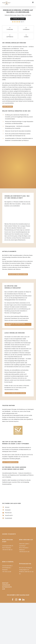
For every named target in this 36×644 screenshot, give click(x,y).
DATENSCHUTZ (7, 587)
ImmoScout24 (9, 515)
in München (10, 29)
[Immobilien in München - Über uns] (8, 107)
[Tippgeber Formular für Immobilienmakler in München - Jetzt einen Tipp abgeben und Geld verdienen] (10, 462)
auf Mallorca (10, 37)
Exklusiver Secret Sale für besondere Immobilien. (18, 131)
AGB (4, 589)
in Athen (26, 37)
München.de (8, 513)
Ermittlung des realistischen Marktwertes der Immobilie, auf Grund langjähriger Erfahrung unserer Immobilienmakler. (19, 117)
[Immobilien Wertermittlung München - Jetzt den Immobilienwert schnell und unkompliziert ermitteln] (18, 324)
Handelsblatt (9, 518)
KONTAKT (5, 583)
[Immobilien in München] (18, 19)
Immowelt (8, 510)
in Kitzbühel (26, 29)
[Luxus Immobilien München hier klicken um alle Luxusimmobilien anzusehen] (15, 393)
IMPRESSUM (6, 585)
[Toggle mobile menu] (33, 2)
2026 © (9, 595)
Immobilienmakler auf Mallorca (20, 140)
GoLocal (7, 507)
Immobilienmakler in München (13, 138)
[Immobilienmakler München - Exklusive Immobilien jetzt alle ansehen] (18, 274)
